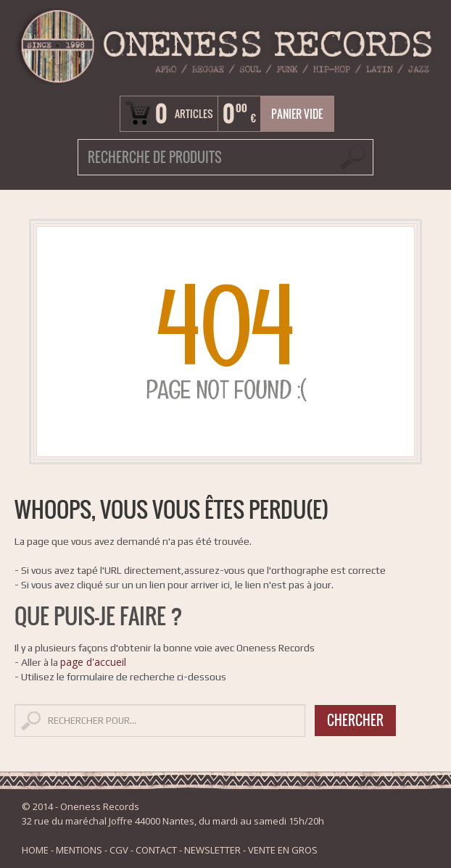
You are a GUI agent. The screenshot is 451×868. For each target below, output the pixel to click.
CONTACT (156, 850)
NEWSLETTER (212, 850)
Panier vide (297, 114)
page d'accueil (93, 662)
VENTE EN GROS (283, 850)
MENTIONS (79, 850)
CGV (119, 850)
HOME (35, 850)
